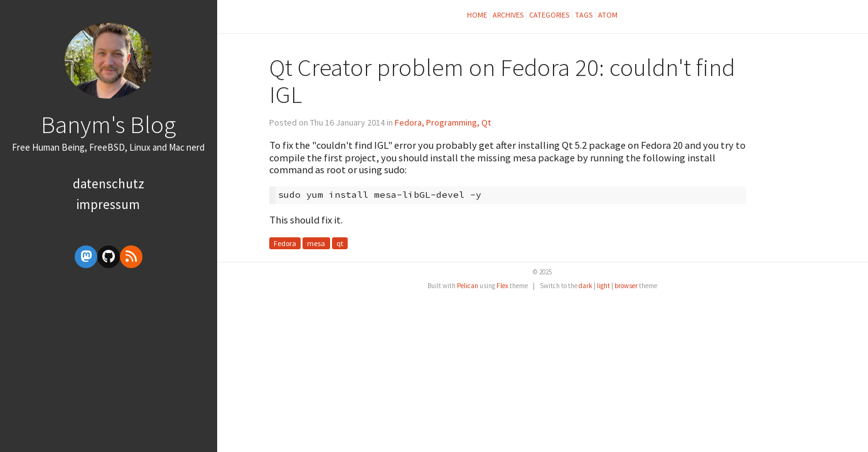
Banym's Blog (108, 124)
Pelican (468, 286)
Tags (584, 15)
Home (477, 15)
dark (586, 286)
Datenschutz (109, 184)
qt (340, 243)
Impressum (108, 204)
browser (626, 286)
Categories (549, 15)
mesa (316, 243)
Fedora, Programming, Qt (443, 122)
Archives (508, 15)
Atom (608, 15)
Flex (502, 286)
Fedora (285, 243)
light (603, 286)
